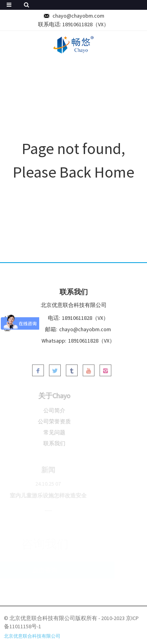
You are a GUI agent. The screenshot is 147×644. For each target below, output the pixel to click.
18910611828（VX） (86, 24)
